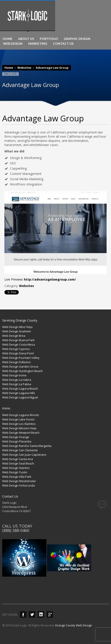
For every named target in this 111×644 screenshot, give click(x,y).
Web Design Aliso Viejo (17, 327)
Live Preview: (40, 279)
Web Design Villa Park (17, 477)
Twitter (32, 614)
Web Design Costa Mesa (19, 344)
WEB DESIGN (13, 44)
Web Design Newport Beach (21, 433)
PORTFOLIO (49, 39)
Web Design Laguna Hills (19, 393)
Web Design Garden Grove (20, 366)
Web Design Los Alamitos (19, 424)
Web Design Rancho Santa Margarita (27, 446)
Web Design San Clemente (20, 450)
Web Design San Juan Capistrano (24, 455)
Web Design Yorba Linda (19, 485)
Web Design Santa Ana (18, 459)
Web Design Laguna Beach (20, 389)
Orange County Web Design (73, 625)
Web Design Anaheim (17, 331)
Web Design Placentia (17, 441)
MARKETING (38, 44)
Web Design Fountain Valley (21, 358)
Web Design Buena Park (18, 340)
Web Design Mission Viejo (19, 428)
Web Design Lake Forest (18, 419)
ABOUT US (26, 39)
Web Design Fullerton (16, 362)
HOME (8, 39)
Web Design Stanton (16, 468)
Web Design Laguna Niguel (20, 397)
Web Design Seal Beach (18, 463)
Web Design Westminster (19, 481)
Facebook (23, 614)
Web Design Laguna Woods (21, 415)
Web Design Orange (16, 437)
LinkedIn (41, 614)
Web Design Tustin (15, 472)
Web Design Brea (14, 336)
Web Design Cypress (16, 349)
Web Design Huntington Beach (23, 371)
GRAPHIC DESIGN (77, 39)
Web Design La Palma (17, 384)
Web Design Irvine (14, 375)
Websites (24, 68)
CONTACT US (63, 44)
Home (9, 68)
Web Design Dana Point (18, 353)
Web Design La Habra (17, 380)
